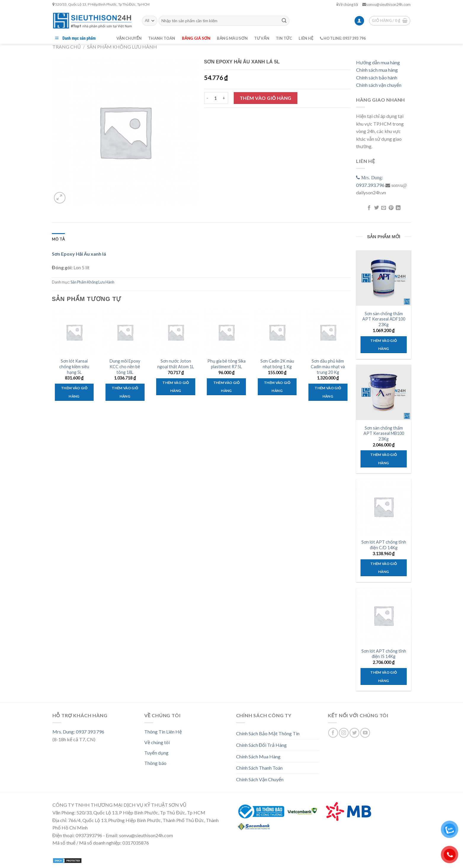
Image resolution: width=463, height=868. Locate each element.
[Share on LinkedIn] (398, 208)
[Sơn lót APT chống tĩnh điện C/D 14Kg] (384, 507)
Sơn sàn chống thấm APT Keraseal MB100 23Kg (384, 433)
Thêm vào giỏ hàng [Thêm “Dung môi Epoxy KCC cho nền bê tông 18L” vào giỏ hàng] (125, 392)
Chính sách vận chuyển (379, 85)
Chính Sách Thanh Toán (259, 768)
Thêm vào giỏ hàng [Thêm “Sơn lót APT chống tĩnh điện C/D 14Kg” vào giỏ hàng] (383, 568)
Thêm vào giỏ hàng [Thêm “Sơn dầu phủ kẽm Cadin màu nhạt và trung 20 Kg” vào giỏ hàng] (328, 392)
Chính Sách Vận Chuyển (260, 779)
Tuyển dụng (156, 753)
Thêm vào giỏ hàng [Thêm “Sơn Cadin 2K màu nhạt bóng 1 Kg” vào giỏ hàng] (277, 387)
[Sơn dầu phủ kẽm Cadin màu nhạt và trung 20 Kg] (328, 332)
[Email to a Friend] (384, 208)
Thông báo (155, 763)
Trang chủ (67, 47)
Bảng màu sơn (232, 38)
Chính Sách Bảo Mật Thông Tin (268, 733)
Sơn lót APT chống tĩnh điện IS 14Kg (384, 654)
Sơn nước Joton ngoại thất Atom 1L (176, 364)
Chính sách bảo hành (377, 77)
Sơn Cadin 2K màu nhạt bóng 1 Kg (277, 364)
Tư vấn (262, 38)
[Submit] (284, 21)
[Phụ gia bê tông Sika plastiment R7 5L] (227, 332)
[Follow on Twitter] (354, 733)
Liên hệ (306, 38)
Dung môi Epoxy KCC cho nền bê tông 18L (125, 366)
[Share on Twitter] (376, 208)
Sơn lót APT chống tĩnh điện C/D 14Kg (384, 545)
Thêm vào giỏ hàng (266, 98)
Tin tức (284, 38)
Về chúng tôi (347, 4)
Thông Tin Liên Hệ (163, 732)
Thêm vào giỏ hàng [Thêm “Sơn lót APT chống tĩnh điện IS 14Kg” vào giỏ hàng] (383, 676)
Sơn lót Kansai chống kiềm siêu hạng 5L (74, 366)
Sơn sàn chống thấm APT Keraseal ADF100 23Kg (384, 319)
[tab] (58, 239)
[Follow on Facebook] (333, 733)
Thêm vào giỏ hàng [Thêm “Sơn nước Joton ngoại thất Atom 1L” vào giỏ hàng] (176, 387)
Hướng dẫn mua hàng (378, 62)
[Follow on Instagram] (344, 733)
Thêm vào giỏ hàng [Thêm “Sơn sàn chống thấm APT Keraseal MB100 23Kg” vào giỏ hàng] (383, 459)
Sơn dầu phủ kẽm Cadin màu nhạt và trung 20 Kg (328, 366)
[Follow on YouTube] (365, 733)
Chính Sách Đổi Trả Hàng (262, 745)
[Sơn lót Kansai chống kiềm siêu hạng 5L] (74, 332)
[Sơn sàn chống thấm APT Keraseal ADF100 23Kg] (384, 278)
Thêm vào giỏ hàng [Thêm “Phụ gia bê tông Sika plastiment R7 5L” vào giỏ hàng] (226, 387)
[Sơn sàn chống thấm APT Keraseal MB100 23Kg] (384, 392)
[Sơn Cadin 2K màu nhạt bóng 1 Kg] (277, 332)
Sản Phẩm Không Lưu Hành (122, 47)
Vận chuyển (129, 38)
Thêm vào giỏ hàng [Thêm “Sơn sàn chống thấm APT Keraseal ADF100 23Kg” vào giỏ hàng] (383, 345)
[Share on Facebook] (369, 208)
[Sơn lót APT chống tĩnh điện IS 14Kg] (384, 616)
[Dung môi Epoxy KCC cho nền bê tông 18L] (125, 332)
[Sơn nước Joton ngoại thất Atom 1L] (176, 332)
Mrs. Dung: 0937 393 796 (78, 732)
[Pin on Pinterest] (391, 208)
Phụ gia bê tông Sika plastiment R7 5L (226, 364)
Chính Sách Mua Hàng (258, 756)
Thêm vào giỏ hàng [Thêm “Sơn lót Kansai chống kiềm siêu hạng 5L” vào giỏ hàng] (74, 392)
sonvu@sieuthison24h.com (386, 4)
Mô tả (58, 239)
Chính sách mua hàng (377, 70)
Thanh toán (162, 38)
